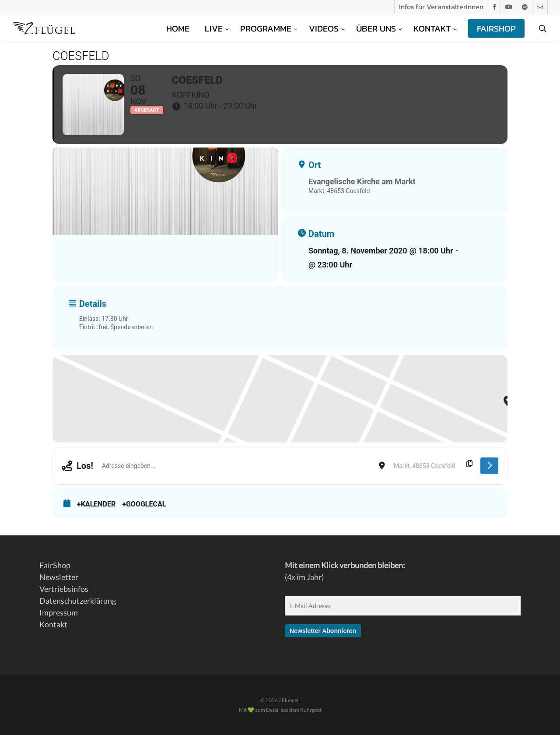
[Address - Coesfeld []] (236, 466)
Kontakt (53, 624)
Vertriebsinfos (64, 589)
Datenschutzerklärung (78, 601)
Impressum (59, 612)
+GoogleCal (144, 504)
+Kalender (96, 504)
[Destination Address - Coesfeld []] (433, 466)
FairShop (55, 565)
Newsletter (59, 577)
